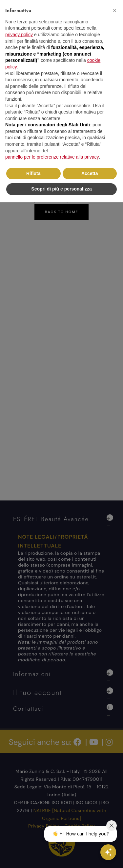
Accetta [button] (90, 173)
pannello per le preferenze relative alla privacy (52, 157)
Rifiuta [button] (33, 173)
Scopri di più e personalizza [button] (61, 189)
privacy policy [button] (19, 35)
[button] (114, 11)
